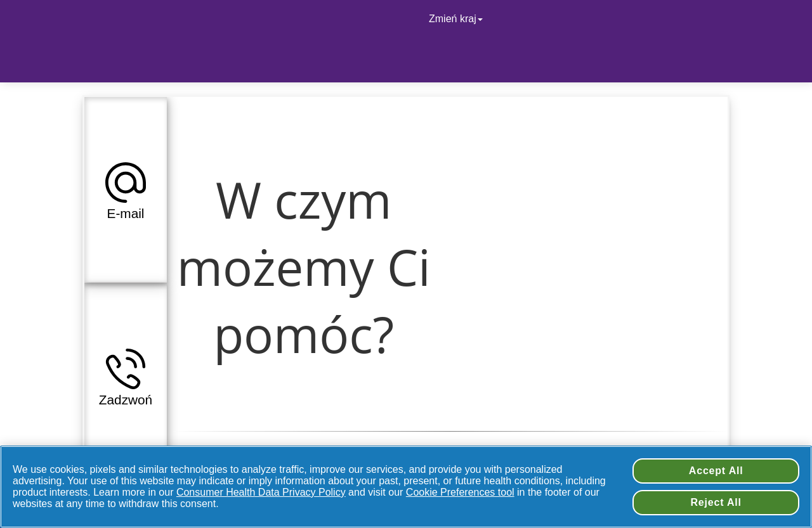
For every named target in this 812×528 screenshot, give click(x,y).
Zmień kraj (457, 19)
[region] (406, 487)
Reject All (716, 502)
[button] (126, 190)
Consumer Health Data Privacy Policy (261, 492)
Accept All (716, 471)
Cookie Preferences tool (460, 492)
